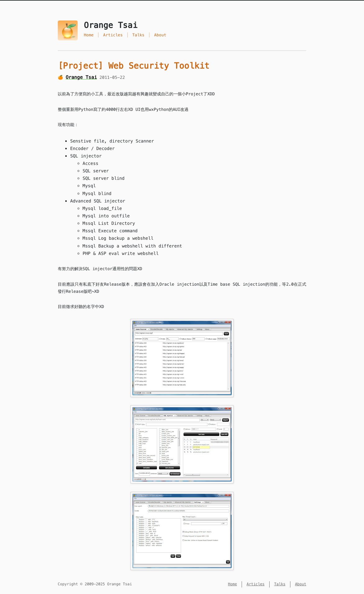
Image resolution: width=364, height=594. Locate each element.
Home (89, 35)
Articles (113, 35)
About (160, 35)
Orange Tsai (81, 77)
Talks (138, 35)
